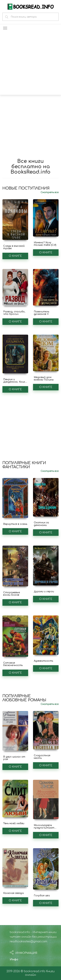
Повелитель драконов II (42, 313)
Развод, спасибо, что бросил (14, 313)
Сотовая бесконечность (13, 664)
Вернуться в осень (15, 524)
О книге (15, 256)
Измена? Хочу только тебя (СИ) (45, 244)
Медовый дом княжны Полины (44, 379)
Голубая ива (42, 896)
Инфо (14, 959)
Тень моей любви (14, 823)
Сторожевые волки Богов (12, 594)
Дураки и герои (44, 591)
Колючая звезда (14, 893)
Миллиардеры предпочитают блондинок (44, 828)
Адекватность (44, 661)
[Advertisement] (30, 63)
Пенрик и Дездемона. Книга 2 (15, 382)
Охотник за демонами (41, 524)
